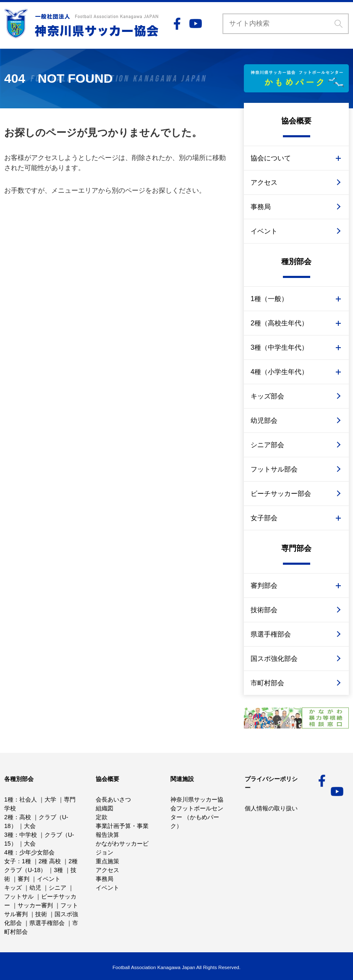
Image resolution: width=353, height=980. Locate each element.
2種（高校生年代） (279, 323)
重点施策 (107, 861)
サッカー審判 (35, 905)
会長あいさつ (113, 799)
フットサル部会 (274, 469)
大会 (30, 826)
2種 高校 (50, 861)
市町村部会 (267, 683)
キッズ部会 (267, 396)
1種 (9, 799)
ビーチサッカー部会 (281, 494)
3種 (9, 835)
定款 (102, 817)
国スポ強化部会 (274, 659)
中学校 (28, 835)
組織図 (105, 808)
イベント (264, 231)
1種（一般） (269, 299)
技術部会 (264, 610)
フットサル (19, 896)
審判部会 (264, 586)
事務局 (261, 207)
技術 (41, 914)
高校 (25, 817)
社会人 (28, 799)
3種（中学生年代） (279, 347)
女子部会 (264, 518)
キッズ (13, 888)
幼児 (35, 888)
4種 (9, 852)
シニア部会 (267, 445)
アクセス (264, 182)
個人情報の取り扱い (271, 808)
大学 (50, 799)
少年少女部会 (37, 852)
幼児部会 (264, 421)
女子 (10, 861)
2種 (9, 817)
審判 (24, 879)
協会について (271, 158)
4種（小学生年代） (279, 372)
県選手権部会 (271, 634)
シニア (58, 888)
